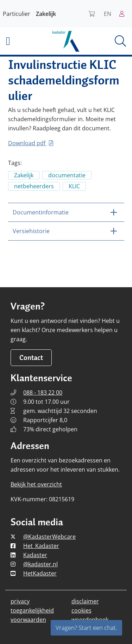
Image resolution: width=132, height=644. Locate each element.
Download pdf (31, 143)
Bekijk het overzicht (36, 484)
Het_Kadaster (41, 546)
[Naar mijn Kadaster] (124, 14)
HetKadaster (40, 573)
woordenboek (90, 620)
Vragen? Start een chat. (86, 628)
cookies (81, 610)
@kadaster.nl (40, 564)
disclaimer (85, 601)
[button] (22, 41)
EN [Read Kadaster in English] (108, 14)
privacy (20, 601)
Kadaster (35, 555)
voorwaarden (28, 620)
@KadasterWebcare (49, 537)
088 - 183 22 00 (43, 392)
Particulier (17, 14)
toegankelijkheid (32, 610)
